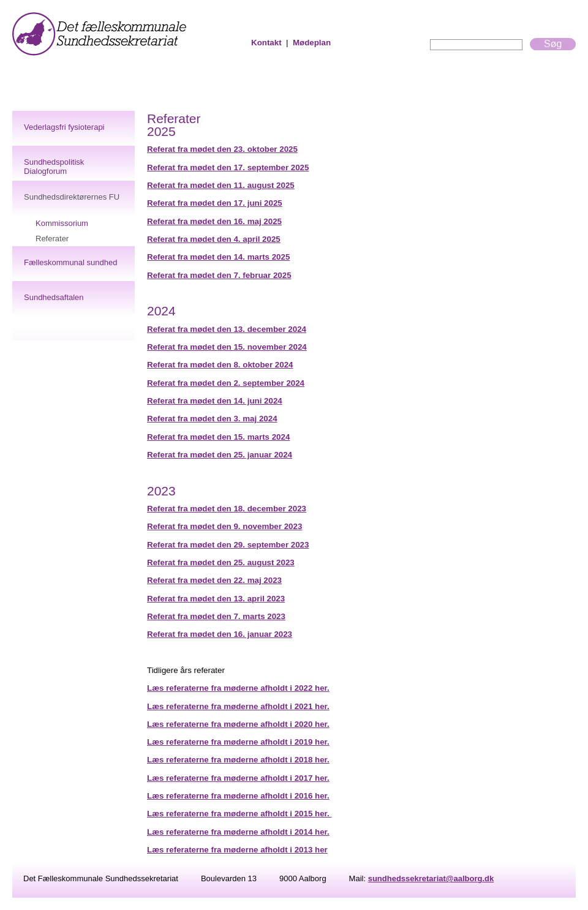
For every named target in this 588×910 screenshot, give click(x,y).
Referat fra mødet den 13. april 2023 (216, 599)
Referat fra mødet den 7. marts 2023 (216, 616)
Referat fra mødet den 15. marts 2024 (218, 437)
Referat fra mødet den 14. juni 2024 (215, 401)
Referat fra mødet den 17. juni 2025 (215, 203)
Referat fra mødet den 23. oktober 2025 (222, 149)
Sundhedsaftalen (54, 297)
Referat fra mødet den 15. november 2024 (227, 347)
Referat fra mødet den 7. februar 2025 (219, 275)
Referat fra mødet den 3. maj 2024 (212, 419)
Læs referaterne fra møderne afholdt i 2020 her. (238, 724)
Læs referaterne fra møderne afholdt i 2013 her (237, 850)
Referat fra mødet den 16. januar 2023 (220, 634)
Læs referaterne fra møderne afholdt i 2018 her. (238, 760)
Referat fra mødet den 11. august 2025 (221, 185)
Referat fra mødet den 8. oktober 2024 (220, 365)
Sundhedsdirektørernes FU (72, 197)
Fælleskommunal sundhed (70, 262)
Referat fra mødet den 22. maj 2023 (214, 580)
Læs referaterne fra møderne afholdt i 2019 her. (238, 742)
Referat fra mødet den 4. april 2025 (214, 239)
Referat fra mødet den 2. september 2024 (226, 383)
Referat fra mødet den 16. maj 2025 (214, 221)
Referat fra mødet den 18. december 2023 (227, 509)
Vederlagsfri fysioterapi (64, 127)
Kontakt (266, 43)
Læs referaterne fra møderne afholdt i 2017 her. (238, 778)
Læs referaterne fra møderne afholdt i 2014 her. (238, 832)
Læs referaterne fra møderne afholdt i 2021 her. (238, 706)
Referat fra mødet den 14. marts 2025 (218, 257)
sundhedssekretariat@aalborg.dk (431, 878)
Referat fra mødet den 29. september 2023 (228, 545)
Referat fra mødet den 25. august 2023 (221, 562)
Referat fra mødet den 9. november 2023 (224, 526)
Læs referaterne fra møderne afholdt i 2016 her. (238, 796)
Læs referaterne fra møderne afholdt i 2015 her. (239, 814)
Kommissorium (62, 223)
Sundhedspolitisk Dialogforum (54, 167)
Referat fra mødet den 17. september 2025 (228, 167)
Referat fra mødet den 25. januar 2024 (220, 455)
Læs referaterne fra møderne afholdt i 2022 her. (238, 688)
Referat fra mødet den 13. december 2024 (227, 329)
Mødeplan (312, 43)
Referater (52, 239)
